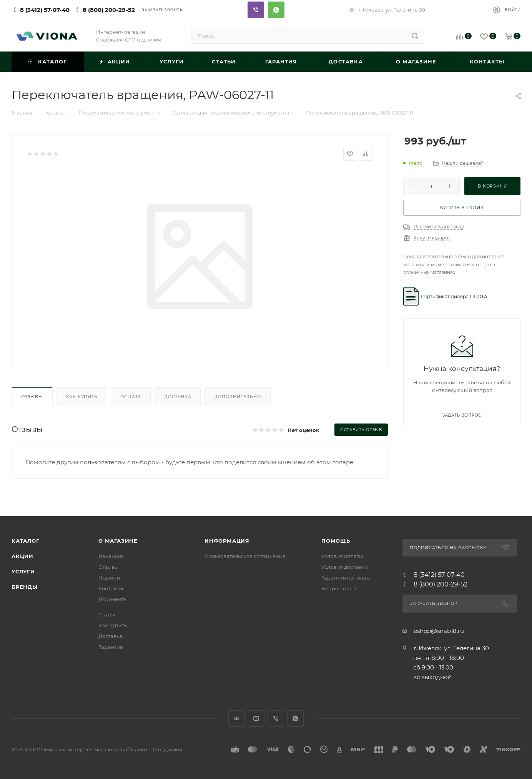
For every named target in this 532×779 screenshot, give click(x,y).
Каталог (26, 541)
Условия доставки (345, 567)
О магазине (118, 541)
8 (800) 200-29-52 (109, 10)
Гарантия (111, 647)
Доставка (178, 397)
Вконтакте (237, 718)
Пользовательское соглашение (245, 556)
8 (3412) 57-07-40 (45, 10)
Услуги (23, 571)
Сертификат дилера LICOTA (454, 296)
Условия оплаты (342, 556)
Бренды (25, 587)
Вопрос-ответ (339, 588)
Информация (227, 541)
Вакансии (111, 556)
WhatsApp (295, 718)
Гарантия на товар (346, 578)
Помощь (336, 541)
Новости (109, 578)
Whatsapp (276, 10)
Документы (113, 599)
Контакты (111, 588)
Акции (22, 556)
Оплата (131, 397)
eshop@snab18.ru (439, 631)
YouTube (256, 718)
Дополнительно (237, 397)
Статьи (107, 615)
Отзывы (32, 397)
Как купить (82, 397)
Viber (256, 10)
